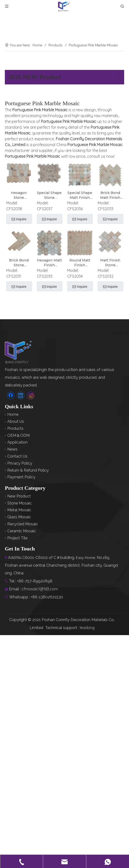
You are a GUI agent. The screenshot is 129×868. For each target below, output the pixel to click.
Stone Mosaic (20, 503)
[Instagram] (31, 395)
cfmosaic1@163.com (40, 589)
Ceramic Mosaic (22, 531)
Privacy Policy (20, 463)
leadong (87, 628)
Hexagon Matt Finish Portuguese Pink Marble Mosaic (49, 263)
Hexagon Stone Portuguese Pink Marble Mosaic (19, 195)
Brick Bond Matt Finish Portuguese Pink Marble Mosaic (110, 195)
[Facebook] (11, 395)
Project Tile (17, 538)
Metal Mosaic (19, 510)
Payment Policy (21, 477)
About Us (16, 421)
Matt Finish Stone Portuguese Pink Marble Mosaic (110, 263)
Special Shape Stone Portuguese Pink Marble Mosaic (49, 195)
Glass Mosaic (19, 517)
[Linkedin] (21, 395)
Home (13, 414)
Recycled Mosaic (23, 524)
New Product (19, 496)
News (12, 449)
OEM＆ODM (18, 435)
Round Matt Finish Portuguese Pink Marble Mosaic (80, 263)
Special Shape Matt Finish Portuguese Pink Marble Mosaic (80, 195)
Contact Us (17, 456)
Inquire (19, 219)
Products (15, 428)
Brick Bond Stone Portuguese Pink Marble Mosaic (19, 263)
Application (17, 442)
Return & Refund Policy (28, 470)
